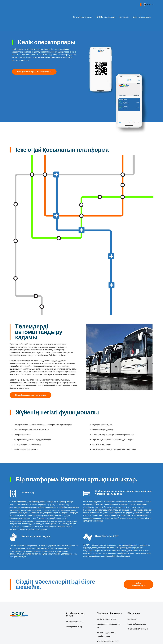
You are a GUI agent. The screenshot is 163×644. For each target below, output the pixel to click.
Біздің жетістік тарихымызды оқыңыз (34, 58)
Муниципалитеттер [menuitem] (74, 613)
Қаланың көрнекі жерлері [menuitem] (108, 627)
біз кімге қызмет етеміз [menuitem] (106, 605)
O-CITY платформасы (106, 10)
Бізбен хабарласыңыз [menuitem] (137, 610)
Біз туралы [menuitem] (132, 605)
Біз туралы (124, 10)
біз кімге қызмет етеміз (83, 10)
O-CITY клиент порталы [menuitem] (138, 615)
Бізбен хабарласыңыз (142, 10)
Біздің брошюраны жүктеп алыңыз (31, 381)
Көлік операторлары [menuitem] (75, 608)
